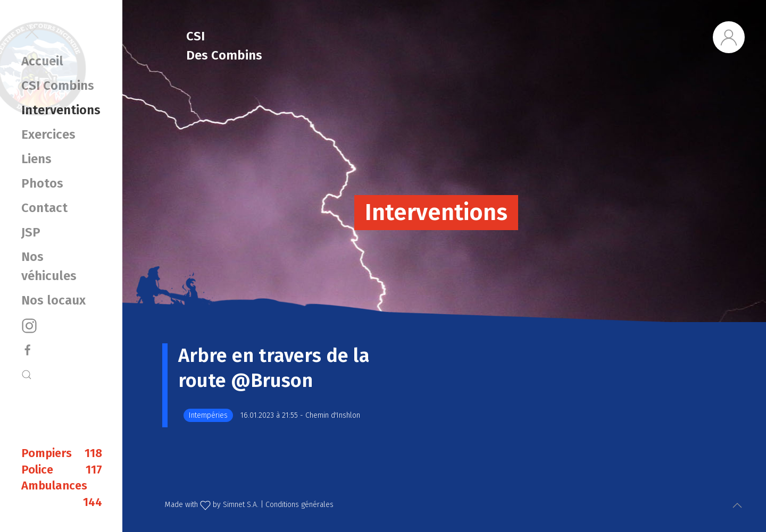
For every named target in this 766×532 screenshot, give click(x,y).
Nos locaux (53, 300)
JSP (31, 232)
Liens (36, 159)
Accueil (42, 61)
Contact (44, 208)
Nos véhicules (49, 266)
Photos (42, 183)
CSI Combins (58, 86)
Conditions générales (299, 505)
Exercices (48, 134)
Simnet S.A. (241, 505)
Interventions (61, 110)
